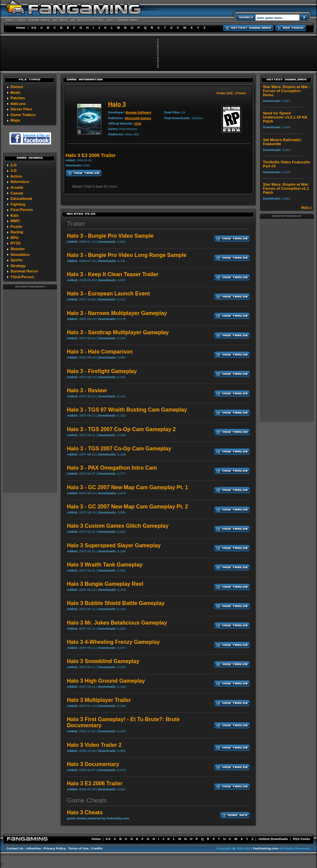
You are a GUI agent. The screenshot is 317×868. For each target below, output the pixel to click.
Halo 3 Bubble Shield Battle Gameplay (116, 603)
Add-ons (18, 104)
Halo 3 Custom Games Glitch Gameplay (118, 526)
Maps (15, 120)
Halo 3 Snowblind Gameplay (103, 661)
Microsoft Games (138, 118)
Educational (21, 199)
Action (16, 176)
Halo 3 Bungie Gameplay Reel (105, 584)
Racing (17, 232)
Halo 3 (117, 104)
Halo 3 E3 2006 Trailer (95, 783)
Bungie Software (139, 112)
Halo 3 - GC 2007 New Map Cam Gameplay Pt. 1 (127, 487)
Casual (17, 193)
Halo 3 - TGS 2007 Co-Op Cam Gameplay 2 (121, 429)
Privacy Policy (55, 848)
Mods (15, 93)
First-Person (22, 210)
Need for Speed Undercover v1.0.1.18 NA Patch (285, 117)
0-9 (34, 28)
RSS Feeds (301, 839)
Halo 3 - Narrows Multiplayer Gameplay (117, 313)
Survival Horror (24, 271)
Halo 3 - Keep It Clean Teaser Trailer (113, 274)
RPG (15, 238)
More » (306, 207)
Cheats (241, 93)
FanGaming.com (265, 848)
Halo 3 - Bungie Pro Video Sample (110, 236)
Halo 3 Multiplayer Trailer (99, 700)
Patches (18, 98)
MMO (15, 221)
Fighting (18, 204)
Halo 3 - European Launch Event (108, 294)
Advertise (33, 848)
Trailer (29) (225, 93)
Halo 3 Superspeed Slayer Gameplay (114, 545)
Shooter (18, 249)
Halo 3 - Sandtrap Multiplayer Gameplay (118, 332)
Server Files (21, 109)
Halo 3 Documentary (93, 764)
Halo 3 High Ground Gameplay (106, 681)
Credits (97, 848)
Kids (15, 215)
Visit (138, 123)
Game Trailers (23, 115)
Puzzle (16, 227)
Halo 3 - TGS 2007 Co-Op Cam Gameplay (119, 449)
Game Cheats (87, 800)
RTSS (16, 243)
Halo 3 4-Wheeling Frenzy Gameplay (113, 642)
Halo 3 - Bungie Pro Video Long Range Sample (127, 255)
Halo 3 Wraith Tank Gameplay (105, 565)
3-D (14, 170)
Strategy (18, 266)
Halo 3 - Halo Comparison (100, 352)
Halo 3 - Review (87, 390)
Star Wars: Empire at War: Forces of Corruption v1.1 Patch (286, 188)
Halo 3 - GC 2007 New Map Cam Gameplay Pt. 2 (127, 507)
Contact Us (15, 848)
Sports (16, 260)
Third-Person (22, 277)
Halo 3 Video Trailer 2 (94, 745)
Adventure (20, 182)
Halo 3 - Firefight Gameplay (102, 371)
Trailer (76, 224)
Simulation (20, 255)
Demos (17, 87)
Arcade (17, 187)
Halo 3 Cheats (85, 812)
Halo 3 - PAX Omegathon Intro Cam (112, 468)
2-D (14, 165)
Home (21, 28)
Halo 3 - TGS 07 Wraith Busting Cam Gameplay (127, 410)
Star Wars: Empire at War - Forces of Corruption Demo (287, 91)
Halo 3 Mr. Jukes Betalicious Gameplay (117, 623)
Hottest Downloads (273, 839)
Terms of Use (78, 848)
